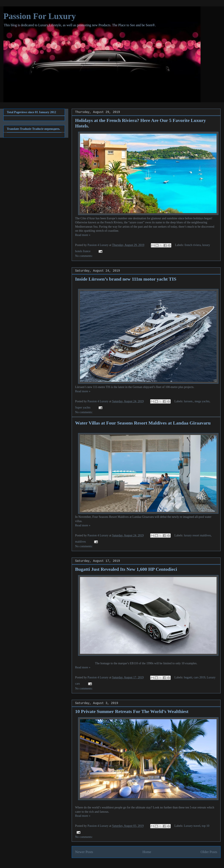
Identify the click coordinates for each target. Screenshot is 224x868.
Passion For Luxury (40, 16)
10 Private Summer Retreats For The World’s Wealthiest (132, 711)
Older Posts (209, 852)
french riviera (193, 245)
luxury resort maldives (197, 535)
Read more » (83, 235)
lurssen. (188, 401)
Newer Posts (84, 852)
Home (147, 852)
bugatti (188, 677)
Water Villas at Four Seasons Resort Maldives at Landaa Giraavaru (143, 423)
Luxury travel (192, 826)
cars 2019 (199, 677)
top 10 (206, 826)
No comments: (84, 256)
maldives (81, 542)
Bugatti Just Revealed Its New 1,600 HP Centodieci (126, 569)
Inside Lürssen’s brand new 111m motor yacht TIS (126, 279)
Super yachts (83, 408)
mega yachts (202, 401)
